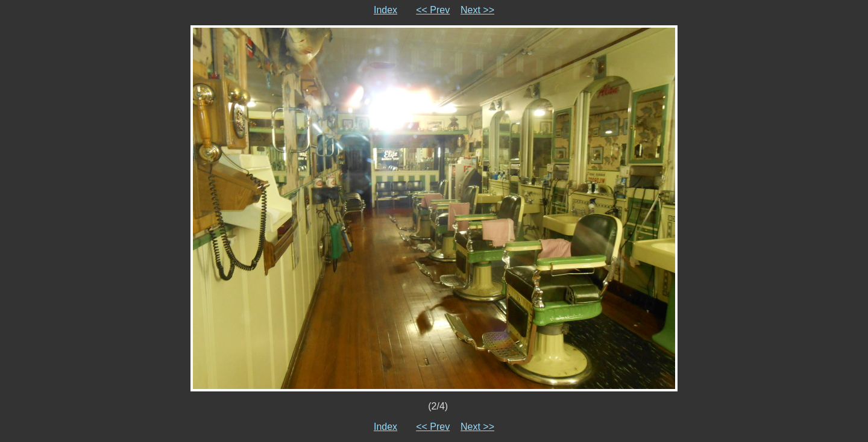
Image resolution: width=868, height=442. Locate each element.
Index (385, 10)
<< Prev (433, 10)
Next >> (477, 10)
